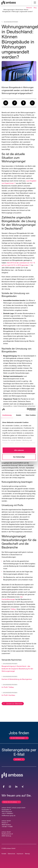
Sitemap (27, 854)
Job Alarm (18, 759)
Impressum (20, 854)
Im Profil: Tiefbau (8, 687)
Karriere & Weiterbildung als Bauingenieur (17, 679)
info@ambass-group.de (8, 816)
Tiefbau (13, 609)
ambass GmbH (11, 848)
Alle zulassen (19, 450)
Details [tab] (19, 415)
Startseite (29, 8)
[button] (6, 103)
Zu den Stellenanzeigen (18, 738)
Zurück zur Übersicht (14, 704)
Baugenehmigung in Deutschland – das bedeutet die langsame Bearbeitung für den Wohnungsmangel (17, 669)
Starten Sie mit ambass (10, 802)
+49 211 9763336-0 (7, 813)
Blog (35, 8)
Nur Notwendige (19, 457)
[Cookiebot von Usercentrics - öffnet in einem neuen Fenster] (27, 409)
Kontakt (4, 854)
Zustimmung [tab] (7, 415)
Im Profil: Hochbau (8, 695)
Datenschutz (11, 854)
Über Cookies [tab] (31, 415)
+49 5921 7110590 (7, 827)
